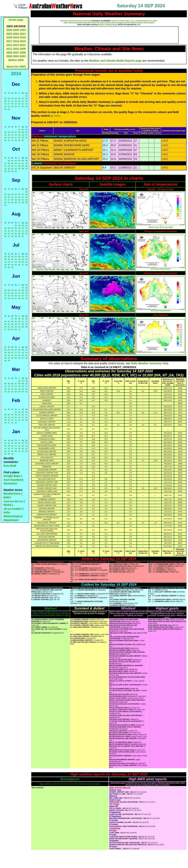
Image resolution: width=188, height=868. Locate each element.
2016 (16, 41)
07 (23, 98)
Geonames (10, 483)
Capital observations (108, 23)
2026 (9, 30)
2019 (16, 37)
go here (55, 116)
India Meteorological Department (13, 516)
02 (5, 98)
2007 (16, 53)
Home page (16, 20)
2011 (9, 49)
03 (9, 98)
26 (16, 107)
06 (19, 98)
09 (5, 101)
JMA (139, 25)
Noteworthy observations (88, 23)
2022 (16, 34)
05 (16, 98)
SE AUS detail (167, 227)
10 (9, 101)
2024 (23, 30)
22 (26, 104)
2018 (23, 37)
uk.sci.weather (13, 509)
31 (9, 109)
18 (12, 104)
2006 (23, 53)
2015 (23, 41)
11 (12, 101)
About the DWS (16, 67)
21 (23, 104)
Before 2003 (16, 60)
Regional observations (127, 23)
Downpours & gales (149, 21)
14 (23, 101)
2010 (16, 49)
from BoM (10, 466)
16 (5, 104)
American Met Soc (14, 501)
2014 (9, 45)
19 (16, 104)
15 (26, 101)
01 (26, 96)
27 (19, 107)
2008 (9, 53)
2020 (9, 37)
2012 (23, 45)
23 (5, 107)
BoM (6, 497)
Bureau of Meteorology (108, 25)
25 (12, 107)
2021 (23, 34)
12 (16, 101)
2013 (16, 45)
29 (26, 107)
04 (12, 98)
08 (26, 98)
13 (19, 101)
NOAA (7, 505)
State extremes (70, 23)
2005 (9, 56)
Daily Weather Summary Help (150, 363)
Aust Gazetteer (13, 480)
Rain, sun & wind (133, 21)
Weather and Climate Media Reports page (115, 61)
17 (9, 104)
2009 (23, 49)
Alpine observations (146, 23)
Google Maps (12, 476)
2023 (9, 34)
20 (19, 104)
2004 (16, 56)
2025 (16, 30)
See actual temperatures (161, 269)
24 (9, 107)
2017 (9, 41)
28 (23, 107)
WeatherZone (12, 494)
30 (5, 109)
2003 (23, 56)
